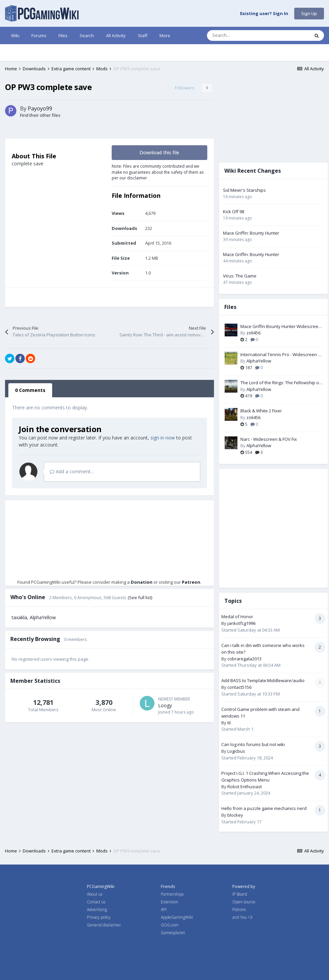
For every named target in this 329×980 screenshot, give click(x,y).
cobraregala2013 (244, 659)
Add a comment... (72, 471)
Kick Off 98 (234, 212)
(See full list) (140, 597)
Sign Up (309, 13)
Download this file (159, 152)
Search (87, 35)
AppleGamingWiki (177, 917)
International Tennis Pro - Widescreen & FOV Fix (281, 355)
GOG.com (170, 925)
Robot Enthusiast (245, 787)
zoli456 (253, 333)
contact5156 (239, 687)
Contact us (96, 902)
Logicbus (236, 751)
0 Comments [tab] (30, 390)
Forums (39, 35)
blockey (235, 815)
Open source (244, 902)
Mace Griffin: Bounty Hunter (251, 233)
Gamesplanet (173, 933)
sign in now (163, 438)
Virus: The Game (240, 276)
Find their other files (40, 115)
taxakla (19, 617)
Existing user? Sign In (264, 14)
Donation (142, 582)
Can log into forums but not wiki (253, 744)
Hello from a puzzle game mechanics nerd (264, 808)
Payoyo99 (40, 108)
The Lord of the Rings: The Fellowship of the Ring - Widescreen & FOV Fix (281, 383)
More (165, 35)
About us (95, 894)
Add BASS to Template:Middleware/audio (263, 680)
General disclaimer (104, 925)
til (229, 723)
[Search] (244, 35)
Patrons (239, 910)
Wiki (15, 35)
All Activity (116, 35)
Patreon (191, 582)
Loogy (165, 705)
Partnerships (172, 894)
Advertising (97, 910)
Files (63, 35)
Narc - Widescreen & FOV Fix (269, 439)
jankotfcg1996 (241, 623)
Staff (143, 35)
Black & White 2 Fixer (261, 411)
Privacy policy (99, 917)
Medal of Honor (237, 617)
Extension (170, 902)
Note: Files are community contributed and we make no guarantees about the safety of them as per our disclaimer (158, 172)
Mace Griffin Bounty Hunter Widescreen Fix (281, 327)
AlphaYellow (43, 617)
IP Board (240, 894)
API (164, 910)
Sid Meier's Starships (244, 190)
